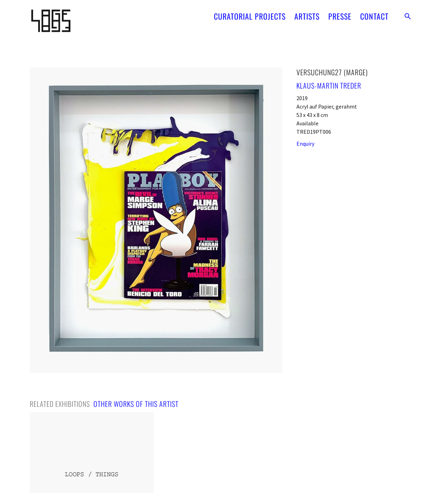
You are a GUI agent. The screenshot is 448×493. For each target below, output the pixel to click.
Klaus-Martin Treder (329, 85)
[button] (408, 14)
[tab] (60, 404)
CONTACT (374, 14)
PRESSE (340, 14)
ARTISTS (307, 14)
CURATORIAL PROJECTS (250, 14)
